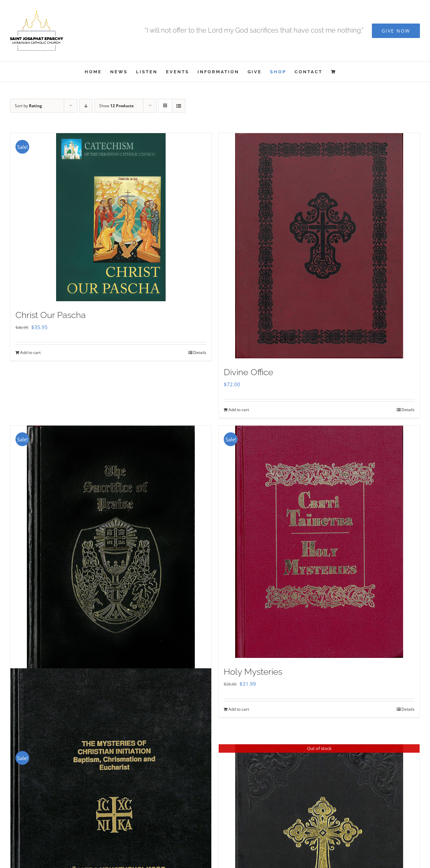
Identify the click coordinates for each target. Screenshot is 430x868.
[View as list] (179, 106)
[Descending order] (86, 106)
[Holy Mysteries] (319, 542)
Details (200, 352)
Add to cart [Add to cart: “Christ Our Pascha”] (30, 352)
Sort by (28, 106)
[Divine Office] (319, 246)
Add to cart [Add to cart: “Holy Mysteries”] (239, 709)
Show (116, 106)
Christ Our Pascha (51, 315)
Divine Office (248, 372)
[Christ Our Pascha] (111, 217)
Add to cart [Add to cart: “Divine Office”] (239, 410)
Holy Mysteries (253, 672)
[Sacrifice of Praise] (111, 551)
